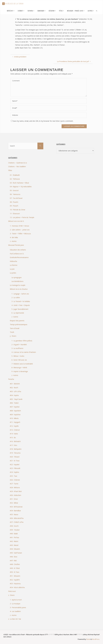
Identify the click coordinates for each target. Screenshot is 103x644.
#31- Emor (14, 499)
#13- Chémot (15, 430)
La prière (13, 273)
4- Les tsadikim (15, 611)
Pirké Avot (12, 591)
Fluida (88, 639)
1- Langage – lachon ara (20, 294)
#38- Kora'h (14, 526)
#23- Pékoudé (15, 468)
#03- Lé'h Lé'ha (15, 391)
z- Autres (13, 241)
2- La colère (16, 298)
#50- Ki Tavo (15, 572)
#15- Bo (13, 438)
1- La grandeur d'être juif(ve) (22, 341)
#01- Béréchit (15, 384)
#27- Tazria (14, 484)
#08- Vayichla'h (15, 411)
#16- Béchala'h (15, 441)
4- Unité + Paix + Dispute (21, 305)
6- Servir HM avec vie (19, 360)
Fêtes (10, 170)
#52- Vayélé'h (15, 580)
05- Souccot (14, 190)
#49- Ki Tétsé (15, 568)
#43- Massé (14, 545)
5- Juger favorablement (20, 309)
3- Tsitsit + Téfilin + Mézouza (20, 234)
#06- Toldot (14, 403)
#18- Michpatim (16, 449)
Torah (12, 332)
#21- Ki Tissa (15, 461)
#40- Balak (14, 534)
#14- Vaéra (14, 434)
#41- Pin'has (14, 538)
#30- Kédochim (15, 495)
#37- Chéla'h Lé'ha (17, 522)
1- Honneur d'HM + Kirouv (19, 226)
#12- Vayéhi (14, 426)
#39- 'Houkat (15, 530)
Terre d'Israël (15, 328)
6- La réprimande (18, 313)
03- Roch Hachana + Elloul (19, 183)
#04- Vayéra (14, 395)
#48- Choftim (15, 564)
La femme (14, 265)
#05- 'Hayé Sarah (16, 399)
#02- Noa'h (14, 388)
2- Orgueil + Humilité (19, 345)
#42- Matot (14, 541)
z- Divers (11, 595)
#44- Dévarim (15, 549)
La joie (12, 269)
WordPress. (96, 639)
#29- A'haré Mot (16, 491)
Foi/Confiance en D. (17, 254)
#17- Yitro (13, 445)
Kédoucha (13, 261)
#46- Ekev (14, 557)
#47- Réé (13, 561)
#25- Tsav (13, 476)
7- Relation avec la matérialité (22, 364)
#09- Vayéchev (15, 415)
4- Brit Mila (14, 237)
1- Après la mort (16, 600)
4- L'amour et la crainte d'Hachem (24, 352)
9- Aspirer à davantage (20, 371)
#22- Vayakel (15, 465)
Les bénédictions (17, 281)
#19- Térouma (15, 453)
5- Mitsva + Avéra (18, 356)
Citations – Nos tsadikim (17, 167)
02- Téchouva (15, 179)
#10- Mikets (14, 418)
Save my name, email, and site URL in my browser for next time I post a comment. (42, 121)
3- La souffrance (17, 348)
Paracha (11, 379)
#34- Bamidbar (15, 511)
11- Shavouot (15, 214)
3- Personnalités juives (18, 608)
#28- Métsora (15, 488)
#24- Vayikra (14, 472)
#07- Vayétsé (15, 407)
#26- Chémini (15, 480)
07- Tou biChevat (16, 198)
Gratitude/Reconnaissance (19, 257)
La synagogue (16, 277)
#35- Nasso (14, 515)
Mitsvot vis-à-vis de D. (16, 221)
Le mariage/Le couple (18, 285)
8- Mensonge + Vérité (19, 368)
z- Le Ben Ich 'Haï (15, 619)
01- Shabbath (15, 175)
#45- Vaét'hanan (16, 553)
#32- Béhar (14, 503)
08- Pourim (14, 202)
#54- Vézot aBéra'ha (17, 587)
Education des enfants (18, 250)
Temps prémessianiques (19, 325)
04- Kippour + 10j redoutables (21, 187)
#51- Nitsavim (15, 576)
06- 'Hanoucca (15, 194)
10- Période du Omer (18, 210)
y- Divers (13, 336)
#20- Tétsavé (15, 457)
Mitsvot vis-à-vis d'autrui (19, 289)
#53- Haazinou (15, 584)
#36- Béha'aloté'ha (17, 518)
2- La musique (15, 604)
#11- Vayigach (15, 422)
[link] (97, 11)
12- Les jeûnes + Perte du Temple (22, 217)
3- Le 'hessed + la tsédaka (21, 301)
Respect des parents (17, 321)
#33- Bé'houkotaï (16, 507)
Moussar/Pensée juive (16, 245)
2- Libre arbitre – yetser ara (20, 230)
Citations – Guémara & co (18, 163)
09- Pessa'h (14, 206)
